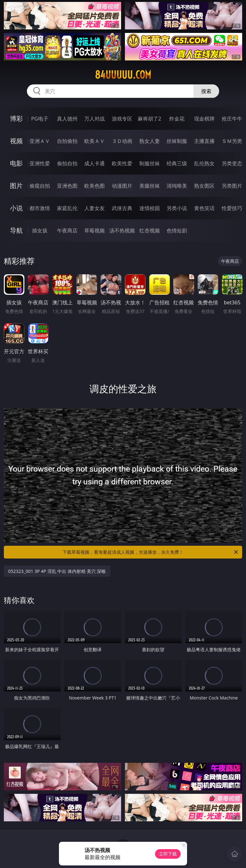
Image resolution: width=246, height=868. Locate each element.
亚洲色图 (67, 186)
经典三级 (177, 163)
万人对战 (94, 119)
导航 (16, 230)
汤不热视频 (122, 231)
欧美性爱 (122, 163)
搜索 (206, 91)
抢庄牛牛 (232, 119)
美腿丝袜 (150, 186)
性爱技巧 (232, 208)
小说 (16, 208)
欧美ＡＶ (94, 141)
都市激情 (40, 208)
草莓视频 (94, 231)
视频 (16, 141)
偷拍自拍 (67, 163)
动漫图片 (122, 186)
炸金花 (177, 119)
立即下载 (168, 854)
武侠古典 (122, 208)
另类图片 (232, 186)
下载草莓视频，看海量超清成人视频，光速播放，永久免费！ (151, 552)
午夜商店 (67, 231)
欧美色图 (94, 186)
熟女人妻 (150, 141)
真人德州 (67, 119)
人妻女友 (94, 208)
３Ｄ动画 (122, 141)
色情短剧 (177, 231)
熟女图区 (204, 186)
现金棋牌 (204, 119)
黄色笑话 (204, 208)
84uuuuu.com (123, 75)
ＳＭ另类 (232, 141)
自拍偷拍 (67, 141)
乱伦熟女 (204, 163)
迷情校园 (150, 208)
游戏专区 (122, 119)
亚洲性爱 (40, 163)
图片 (16, 186)
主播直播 (204, 141)
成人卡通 (94, 163)
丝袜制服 (177, 141)
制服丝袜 (150, 163)
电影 (16, 163)
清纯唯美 (177, 186)
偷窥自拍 (40, 186)
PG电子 (40, 119)
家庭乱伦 (67, 208)
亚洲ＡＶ (40, 141)
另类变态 (232, 163)
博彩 (16, 118)
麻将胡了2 (149, 119)
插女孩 (40, 231)
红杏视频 (150, 231)
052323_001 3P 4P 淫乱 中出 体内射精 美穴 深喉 (57, 571)
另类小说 (177, 208)
